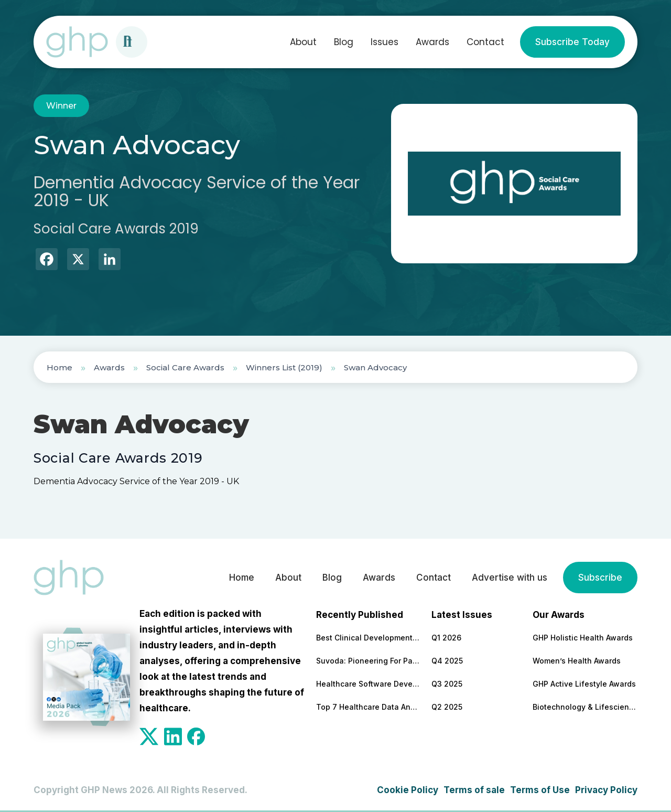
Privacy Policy (606, 790)
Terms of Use (540, 790)
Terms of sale (474, 790)
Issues (385, 42)
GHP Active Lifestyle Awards (584, 684)
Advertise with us (510, 578)
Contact (485, 42)
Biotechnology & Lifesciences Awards (585, 707)
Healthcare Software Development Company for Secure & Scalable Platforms (369, 684)
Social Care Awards (185, 367)
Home (59, 367)
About (303, 42)
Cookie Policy (408, 790)
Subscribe (600, 578)
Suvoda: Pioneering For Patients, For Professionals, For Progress (369, 661)
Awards (432, 42)
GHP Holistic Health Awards (583, 638)
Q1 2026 (446, 638)
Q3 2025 (447, 684)
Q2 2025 (447, 707)
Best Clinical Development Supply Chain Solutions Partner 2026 (369, 638)
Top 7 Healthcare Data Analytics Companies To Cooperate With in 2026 (369, 707)
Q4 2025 (447, 661)
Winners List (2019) (284, 367)
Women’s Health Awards (577, 661)
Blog (344, 42)
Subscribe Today (572, 42)
